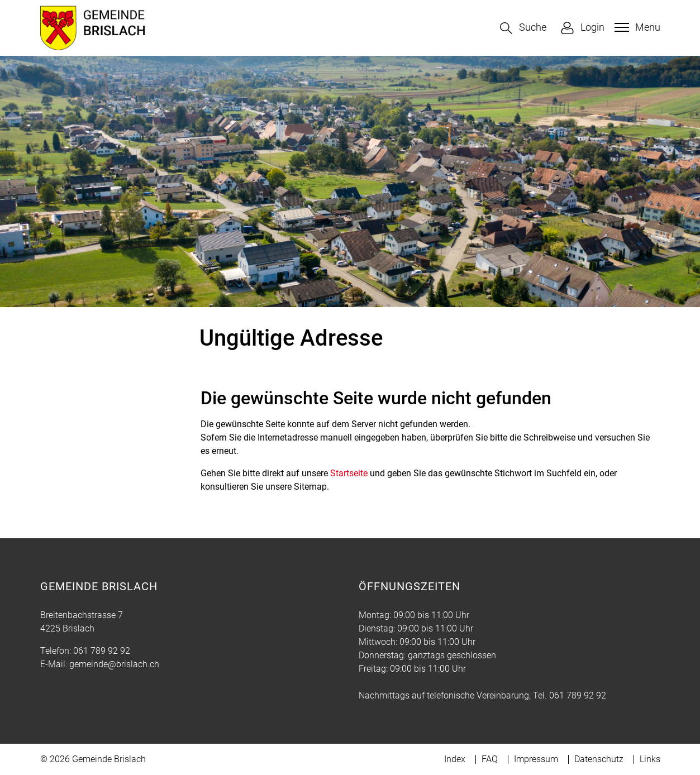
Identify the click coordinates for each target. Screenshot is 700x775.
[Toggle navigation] (636, 27)
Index (455, 759)
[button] (523, 28)
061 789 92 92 (102, 651)
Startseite (349, 473)
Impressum (536, 759)
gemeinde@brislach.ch (114, 664)
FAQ (490, 759)
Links (650, 759)
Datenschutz (599, 759)
